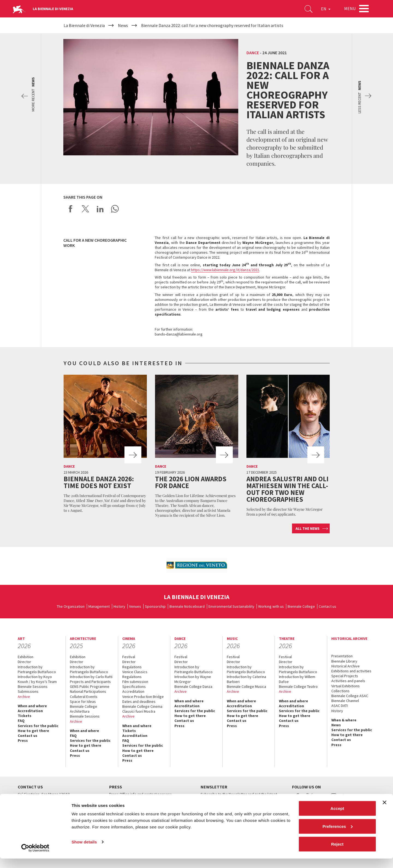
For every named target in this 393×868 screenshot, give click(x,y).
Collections (340, 691)
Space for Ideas (83, 701)
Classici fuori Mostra (139, 711)
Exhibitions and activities (351, 671)
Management (99, 606)
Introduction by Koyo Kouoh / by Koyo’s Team (37, 679)
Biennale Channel (345, 701)
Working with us (271, 606)
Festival (129, 657)
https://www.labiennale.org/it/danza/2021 (225, 270)
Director (24, 662)
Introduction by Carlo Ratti (91, 677)
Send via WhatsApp (115, 209)
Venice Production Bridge (143, 697)
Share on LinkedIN (100, 209)
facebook (298, 799)
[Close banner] (385, 812)
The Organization (71, 606)
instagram (334, 799)
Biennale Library (344, 661)
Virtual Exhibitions (346, 686)
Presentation (342, 656)
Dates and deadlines (139, 701)
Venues (135, 606)
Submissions (28, 691)
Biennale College (301, 606)
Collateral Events (84, 697)
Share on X (85, 209)
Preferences (338, 836)
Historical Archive (346, 666)
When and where (32, 706)
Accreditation (30, 711)
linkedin (346, 799)
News (336, 725)
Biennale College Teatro (298, 686)
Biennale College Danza (193, 686)
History (119, 606)
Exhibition (26, 657)
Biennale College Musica (246, 686)
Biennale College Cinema (142, 706)
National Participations (88, 691)
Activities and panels (348, 681)
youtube (322, 799)
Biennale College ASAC (350, 696)
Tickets (25, 716)
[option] (196, 565)
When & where (344, 720)
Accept (337, 818)
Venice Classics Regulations (135, 674)
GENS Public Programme (90, 686)
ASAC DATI (340, 706)
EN (325, 9)
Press (23, 740)
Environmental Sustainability (231, 606)
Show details (84, 851)
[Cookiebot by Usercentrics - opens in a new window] (35, 857)
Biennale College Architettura (84, 709)
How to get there (33, 731)
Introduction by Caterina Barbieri (246, 679)
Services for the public (38, 726)
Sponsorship (155, 606)
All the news (308, 528)
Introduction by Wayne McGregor (193, 679)
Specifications (134, 686)
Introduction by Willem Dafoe (297, 679)
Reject (337, 853)
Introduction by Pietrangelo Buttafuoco (37, 669)
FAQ (21, 721)
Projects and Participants (90, 682)
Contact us (327, 606)
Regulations (132, 667)
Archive (24, 697)
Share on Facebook (71, 209)
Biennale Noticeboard (187, 606)
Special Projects (345, 676)
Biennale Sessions (33, 686)
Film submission (135, 682)
